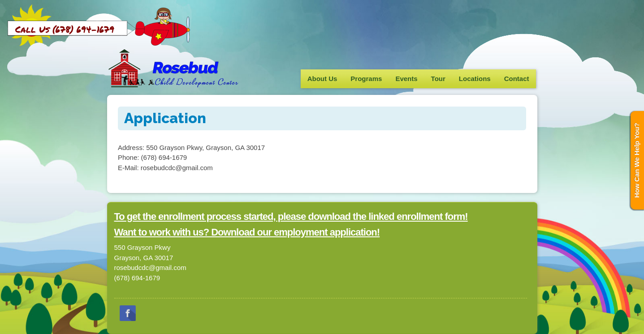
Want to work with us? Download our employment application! (247, 232)
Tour (438, 79)
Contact (517, 79)
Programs (366, 79)
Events (406, 79)
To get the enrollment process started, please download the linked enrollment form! (291, 216)
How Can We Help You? (637, 160)
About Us (322, 79)
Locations (475, 79)
